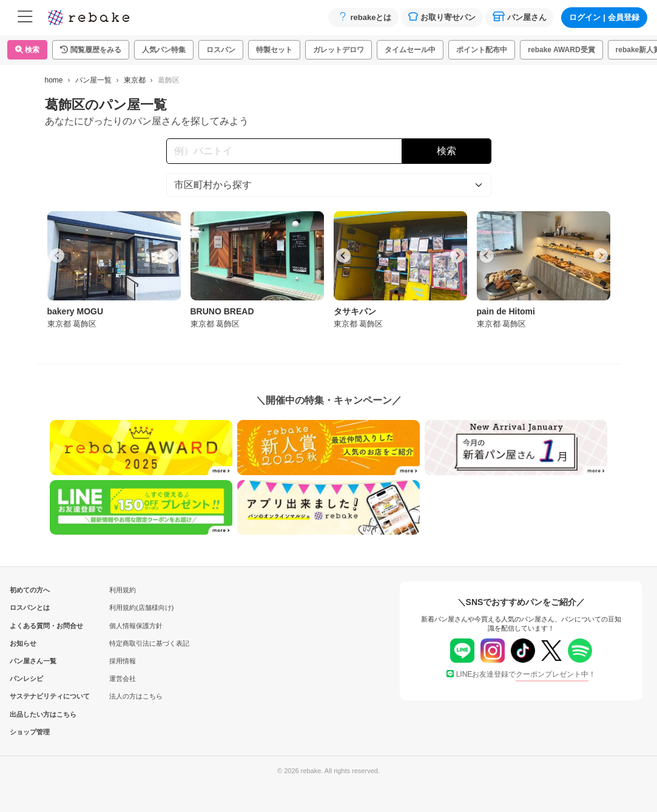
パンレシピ (26, 678)
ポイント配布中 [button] (482, 50)
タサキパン (355, 311)
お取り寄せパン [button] (442, 17)
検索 (27, 50)
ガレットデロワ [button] (339, 50)
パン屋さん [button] (520, 17)
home (54, 80)
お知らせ (23, 643)
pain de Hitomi (506, 311)
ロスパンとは (30, 607)
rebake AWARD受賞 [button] (561, 50)
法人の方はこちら (136, 696)
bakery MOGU (76, 311)
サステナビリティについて (30, 696)
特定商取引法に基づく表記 (149, 643)
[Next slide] (171, 255)
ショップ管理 (30, 732)
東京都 (135, 80)
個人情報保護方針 (136, 626)
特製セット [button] (274, 50)
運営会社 (123, 678)
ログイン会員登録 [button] (604, 17)
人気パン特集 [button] (164, 50)
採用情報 (123, 661)
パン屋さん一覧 (30, 661)
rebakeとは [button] (363, 17)
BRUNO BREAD (222, 311)
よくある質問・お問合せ (30, 626)
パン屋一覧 (93, 80)
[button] (91, 50)
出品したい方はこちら (30, 714)
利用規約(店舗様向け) (141, 607)
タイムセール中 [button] (410, 50)
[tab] (110, 292)
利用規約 (123, 590)
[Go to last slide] (57, 255)
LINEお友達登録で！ (521, 674)
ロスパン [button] (221, 50)
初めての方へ (30, 590)
